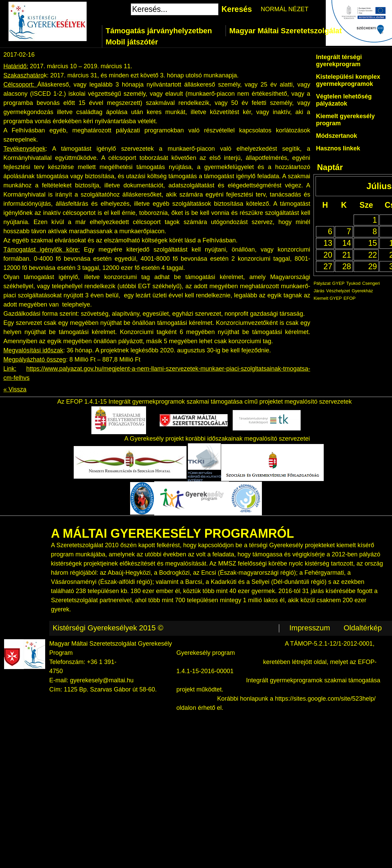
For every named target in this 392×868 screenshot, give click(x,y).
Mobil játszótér (132, 42)
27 (328, 266)
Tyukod (353, 283)
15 (373, 243)
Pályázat (322, 283)
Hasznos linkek (338, 148)
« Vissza (15, 389)
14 (347, 243)
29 (373, 266)
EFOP (349, 298)
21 (347, 255)
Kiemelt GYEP (328, 298)
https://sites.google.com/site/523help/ (325, 699)
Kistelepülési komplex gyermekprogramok (348, 80)
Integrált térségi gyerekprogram (339, 61)
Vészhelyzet (338, 291)
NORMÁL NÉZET (285, 9)
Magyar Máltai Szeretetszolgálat (286, 31)
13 (328, 243)
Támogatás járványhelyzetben (159, 31)
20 (328, 255)
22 (373, 255)
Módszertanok (336, 136)
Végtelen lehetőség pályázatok (344, 100)
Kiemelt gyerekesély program (345, 120)
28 (347, 266)
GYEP (338, 283)
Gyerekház (362, 291)
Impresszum (310, 628)
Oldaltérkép (363, 628)
